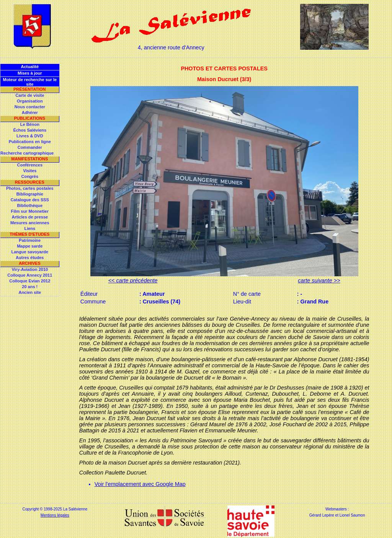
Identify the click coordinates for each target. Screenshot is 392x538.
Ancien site (30, 292)
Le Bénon (30, 124)
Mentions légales (55, 515)
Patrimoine (30, 240)
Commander (30, 147)
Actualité (30, 67)
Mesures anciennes (30, 223)
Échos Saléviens (30, 130)
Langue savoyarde (30, 252)
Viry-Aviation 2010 (30, 269)
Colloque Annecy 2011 (30, 275)
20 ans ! (30, 287)
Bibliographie (30, 194)
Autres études (30, 258)
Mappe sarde (30, 246)
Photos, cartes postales (30, 188)
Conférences (30, 165)
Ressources (30, 182)
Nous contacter (30, 107)
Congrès (30, 176)
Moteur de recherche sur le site (30, 82)
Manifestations (29, 159)
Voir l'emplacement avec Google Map (140, 484)
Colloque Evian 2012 (30, 281)
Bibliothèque (30, 205)
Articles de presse (30, 217)
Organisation (30, 101)
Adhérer (30, 112)
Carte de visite (30, 95)
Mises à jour (30, 73)
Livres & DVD (30, 136)
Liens (30, 228)
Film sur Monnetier (30, 211)
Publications (29, 118)
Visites (30, 171)
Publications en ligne (30, 142)
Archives (30, 263)
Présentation (30, 89)
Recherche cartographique (27, 153)
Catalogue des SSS (30, 200)
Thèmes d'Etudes (29, 234)
